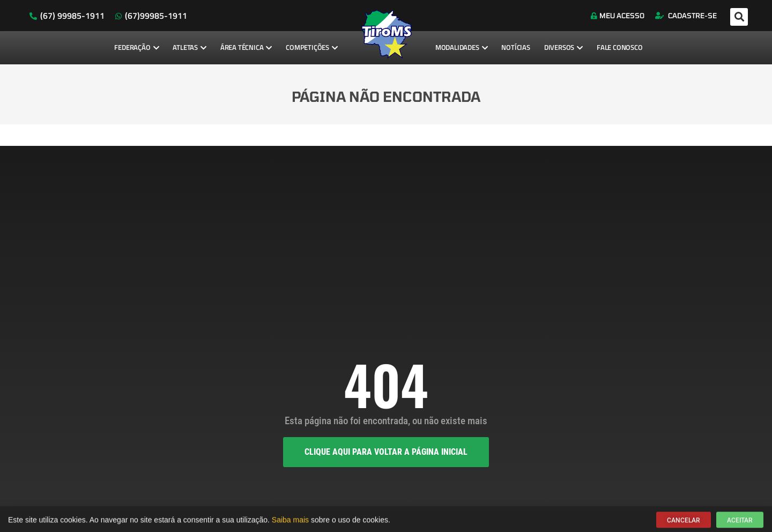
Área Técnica (246, 47)
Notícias (515, 47)
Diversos (563, 47)
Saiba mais (290, 522)
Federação (136, 47)
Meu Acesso (618, 16)
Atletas (189, 47)
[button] (739, 17)
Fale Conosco (620, 47)
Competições (312, 47)
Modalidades (462, 47)
